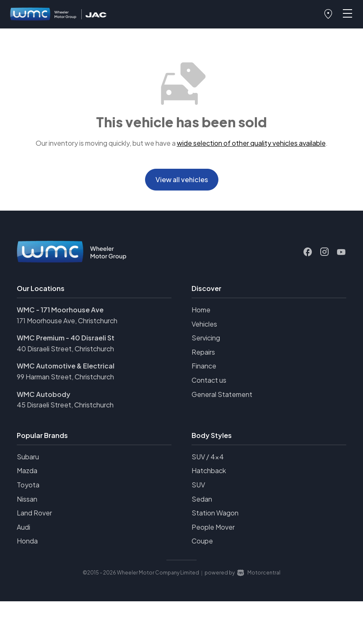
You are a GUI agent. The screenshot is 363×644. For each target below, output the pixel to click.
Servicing (206, 338)
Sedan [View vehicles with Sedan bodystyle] (202, 499)
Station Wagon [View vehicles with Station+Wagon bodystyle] (215, 513)
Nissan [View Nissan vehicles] (27, 499)
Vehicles (204, 324)
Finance (204, 366)
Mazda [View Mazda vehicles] (27, 470)
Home (201, 310)
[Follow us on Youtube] (341, 252)
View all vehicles (182, 179)
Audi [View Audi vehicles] (23, 527)
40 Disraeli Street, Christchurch (65, 349)
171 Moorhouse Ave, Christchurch (67, 321)
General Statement (222, 394)
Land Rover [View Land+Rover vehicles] (34, 513)
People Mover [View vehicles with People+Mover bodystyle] (213, 527)
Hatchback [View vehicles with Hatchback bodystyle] (209, 470)
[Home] (44, 14)
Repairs (203, 352)
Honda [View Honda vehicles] (27, 541)
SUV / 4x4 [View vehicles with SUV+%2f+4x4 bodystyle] (208, 457)
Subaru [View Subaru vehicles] (28, 457)
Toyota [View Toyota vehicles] (28, 485)
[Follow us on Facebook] (308, 252)
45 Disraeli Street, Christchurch (65, 405)
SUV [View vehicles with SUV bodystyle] (198, 485)
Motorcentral (259, 573)
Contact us (209, 380)
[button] (328, 14)
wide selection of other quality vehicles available (251, 143)
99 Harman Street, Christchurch (65, 377)
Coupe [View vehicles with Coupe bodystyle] (202, 541)
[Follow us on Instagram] (324, 252)
